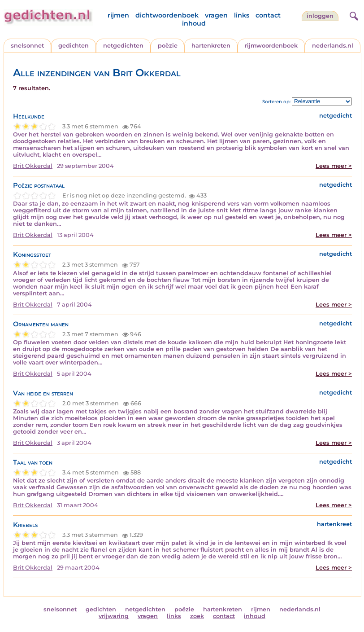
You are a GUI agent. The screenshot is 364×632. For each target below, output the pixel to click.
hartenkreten (211, 46)
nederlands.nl (333, 46)
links (242, 15)
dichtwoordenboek (167, 15)
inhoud (194, 23)
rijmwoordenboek (271, 46)
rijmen (118, 15)
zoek (197, 616)
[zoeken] (353, 15)
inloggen (320, 16)
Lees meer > (334, 166)
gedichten (74, 46)
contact (268, 15)
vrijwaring (114, 616)
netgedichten (123, 46)
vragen (216, 15)
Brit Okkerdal (33, 166)
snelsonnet (27, 46)
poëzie (168, 46)
